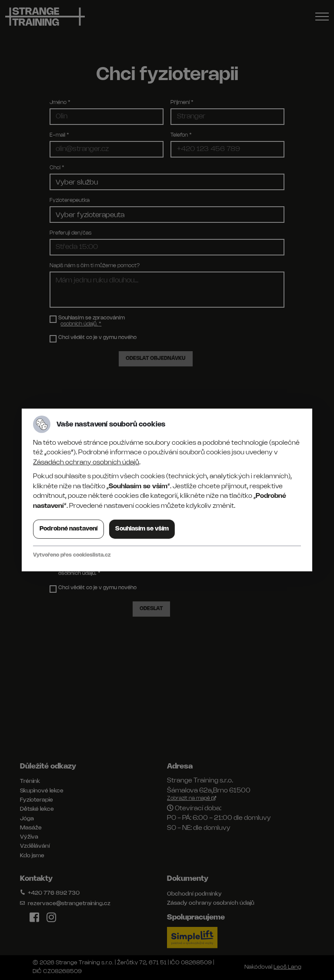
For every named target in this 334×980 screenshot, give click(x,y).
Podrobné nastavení (68, 529)
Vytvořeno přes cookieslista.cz (72, 555)
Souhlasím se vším (142, 529)
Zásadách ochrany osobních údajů (86, 463)
